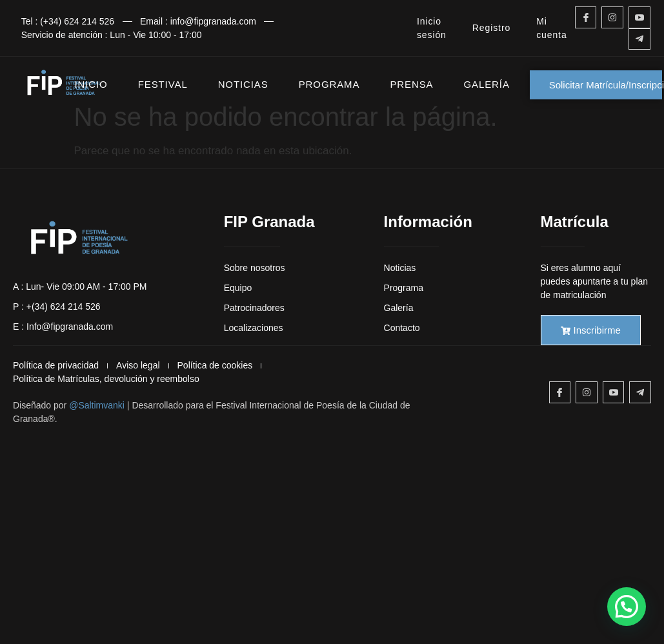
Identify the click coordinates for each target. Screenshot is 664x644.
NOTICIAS (243, 84)
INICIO (91, 84)
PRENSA (411, 84)
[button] (627, 607)
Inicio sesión (432, 28)
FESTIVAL (163, 84)
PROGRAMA (329, 84)
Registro (491, 28)
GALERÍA (486, 84)
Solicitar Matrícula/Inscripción (606, 85)
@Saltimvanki (97, 405)
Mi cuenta (551, 28)
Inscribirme (591, 330)
